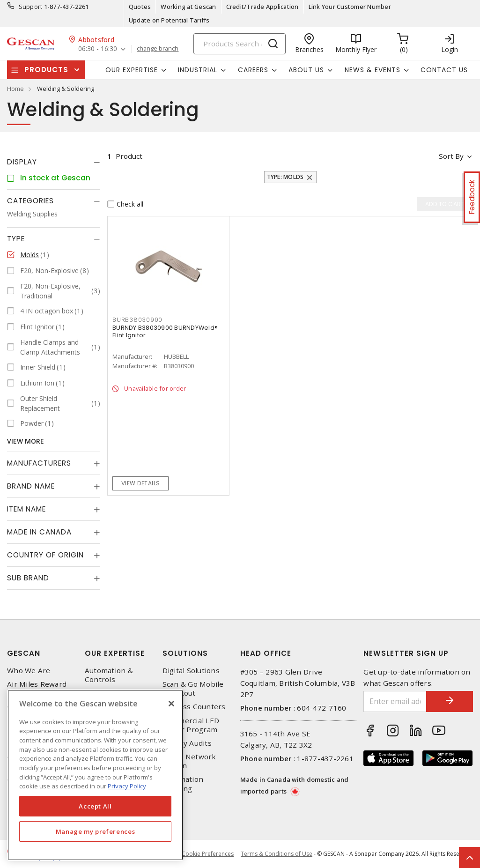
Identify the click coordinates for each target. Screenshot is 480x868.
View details (141, 483)
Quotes (140, 7)
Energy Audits (187, 743)
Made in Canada (39, 532)
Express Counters (194, 707)
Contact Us (444, 70)
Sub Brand (28, 578)
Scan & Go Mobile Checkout (193, 689)
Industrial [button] (198, 70)
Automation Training (183, 784)
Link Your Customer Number (350, 7)
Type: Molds (285, 177)
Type (16, 239)
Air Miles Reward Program (37, 689)
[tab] (54, 162)
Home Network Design (189, 761)
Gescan (24, 653)
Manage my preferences (96, 831)
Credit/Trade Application (262, 7)
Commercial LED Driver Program (191, 725)
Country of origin (45, 555)
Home (15, 89)
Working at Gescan (188, 7)
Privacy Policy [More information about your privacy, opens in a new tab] (127, 786)
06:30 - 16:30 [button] (98, 49)
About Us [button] (306, 70)
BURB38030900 (137, 320)
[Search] (240, 44)
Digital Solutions (191, 671)
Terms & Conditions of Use (277, 854)
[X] (171, 704)
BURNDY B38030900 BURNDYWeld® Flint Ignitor (165, 331)
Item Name (26, 509)
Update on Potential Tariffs (169, 20)
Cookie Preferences (208, 854)
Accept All (95, 806)
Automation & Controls (109, 675)
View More (26, 441)
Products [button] (46, 70)
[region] (95, 775)
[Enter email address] (395, 701)
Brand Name (31, 486)
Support (31, 7)
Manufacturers (39, 463)
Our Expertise (115, 653)
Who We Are (29, 671)
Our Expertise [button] (132, 70)
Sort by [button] (451, 156)
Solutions (185, 653)
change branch (158, 49)
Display (22, 162)
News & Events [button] (373, 70)
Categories (30, 201)
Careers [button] (253, 70)
